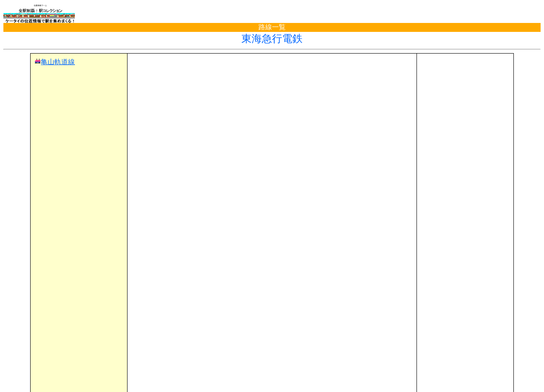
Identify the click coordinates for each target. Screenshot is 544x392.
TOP (18, 368)
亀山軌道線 (58, 62)
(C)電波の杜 (272, 384)
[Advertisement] (272, 71)
